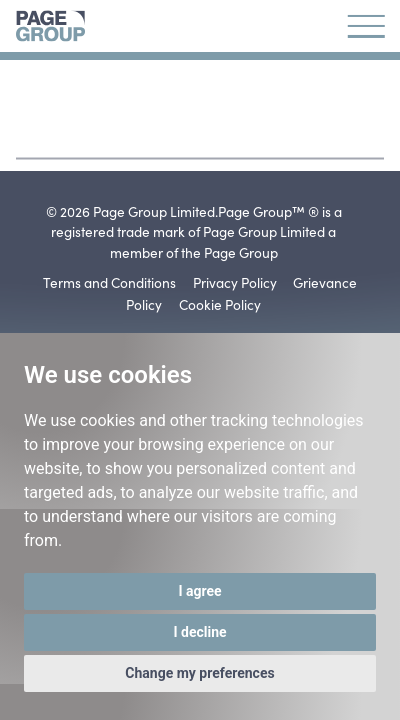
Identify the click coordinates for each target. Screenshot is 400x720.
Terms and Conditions (109, 282)
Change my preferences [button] (199, 673)
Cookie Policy (220, 304)
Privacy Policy (235, 282)
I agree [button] (199, 591)
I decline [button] (199, 632)
